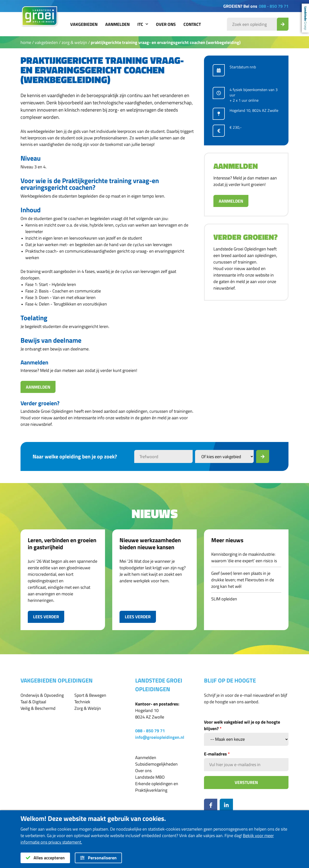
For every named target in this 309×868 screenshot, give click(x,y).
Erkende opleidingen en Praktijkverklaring (157, 787)
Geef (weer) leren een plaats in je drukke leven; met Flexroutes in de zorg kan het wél (243, 580)
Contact (192, 24)
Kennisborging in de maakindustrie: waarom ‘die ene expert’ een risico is (244, 557)
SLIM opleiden (224, 599)
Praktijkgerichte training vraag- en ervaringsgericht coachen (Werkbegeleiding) (166, 42)
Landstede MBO (150, 777)
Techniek (82, 702)
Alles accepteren (45, 858)
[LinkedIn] (226, 805)
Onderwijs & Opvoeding (42, 695)
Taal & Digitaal (33, 702)
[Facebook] (211, 805)
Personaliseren (98, 858)
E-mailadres (217, 754)
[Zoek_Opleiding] (283, 24)
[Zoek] (263, 456)
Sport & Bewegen (90, 695)
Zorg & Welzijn (74, 42)
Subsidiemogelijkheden (156, 764)
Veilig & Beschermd (38, 708)
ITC (143, 24)
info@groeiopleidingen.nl (160, 737)
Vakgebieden (84, 24)
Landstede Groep (305, 18)
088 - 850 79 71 (274, 6)
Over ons (166, 24)
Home (26, 42)
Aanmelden (117, 24)
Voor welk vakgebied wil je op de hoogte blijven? (242, 725)
